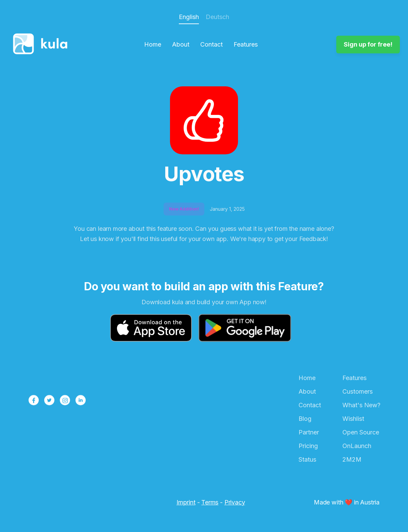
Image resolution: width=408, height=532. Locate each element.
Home (153, 45)
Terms (210, 502)
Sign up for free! (368, 44)
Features (246, 45)
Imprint (186, 502)
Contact (211, 45)
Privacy (235, 502)
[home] (42, 45)
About (181, 45)
